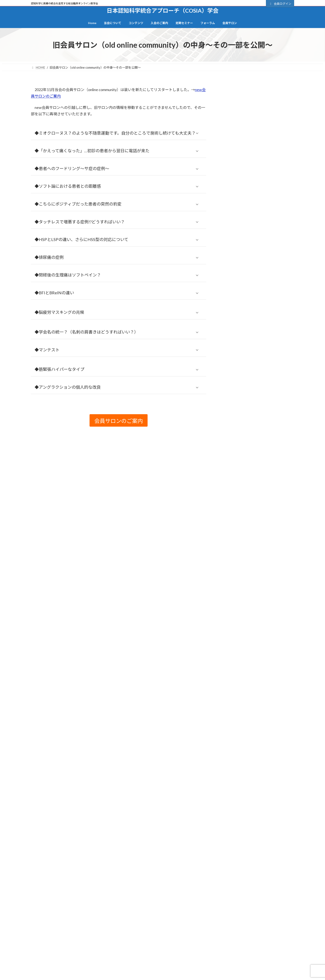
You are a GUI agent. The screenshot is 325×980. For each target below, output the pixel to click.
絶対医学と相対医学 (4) (242, 712)
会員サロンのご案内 (258, 232)
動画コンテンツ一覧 (113, 938)
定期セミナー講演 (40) (241, 579)
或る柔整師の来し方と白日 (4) (247, 636)
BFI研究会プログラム (114, 952)
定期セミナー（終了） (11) (244, 588)
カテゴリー (230, 78)
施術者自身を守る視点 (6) (244, 655)
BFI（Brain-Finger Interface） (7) (248, 366)
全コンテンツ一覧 (112, 931)
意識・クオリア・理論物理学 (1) (249, 626)
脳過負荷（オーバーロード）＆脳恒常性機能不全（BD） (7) (258, 743)
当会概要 (39, 945)
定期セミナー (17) (238, 569)
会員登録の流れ (258, 207)
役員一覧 (39, 958)
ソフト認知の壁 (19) (240, 502)
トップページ (42, 931)
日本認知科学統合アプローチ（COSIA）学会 (95, 816)
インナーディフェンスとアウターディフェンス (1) (259, 453)
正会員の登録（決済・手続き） (187, 938)
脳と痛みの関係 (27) (240, 722)
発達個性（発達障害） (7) (244, 703)
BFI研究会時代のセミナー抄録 (254, 931)
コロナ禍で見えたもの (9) (244, 493)
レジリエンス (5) (237, 521)
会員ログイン (280, 4)
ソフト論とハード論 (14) (243, 512)
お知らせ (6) (234, 432)
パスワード (230, 143)
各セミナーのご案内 (248, 945)
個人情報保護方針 (123, 907)
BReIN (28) (234, 375)
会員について (230, 184)
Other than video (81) (240, 422)
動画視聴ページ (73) (240, 550)
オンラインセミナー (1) (242, 464)
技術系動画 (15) (236, 646)
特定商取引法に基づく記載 (197, 907)
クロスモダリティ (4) (240, 483)
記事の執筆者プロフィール (117, 958)
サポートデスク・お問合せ (121, 866)
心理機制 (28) (235, 617)
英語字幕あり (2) (237, 755)
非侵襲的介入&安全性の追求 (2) (248, 774)
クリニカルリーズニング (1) (245, 474)
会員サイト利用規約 (157, 907)
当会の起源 (40, 972)
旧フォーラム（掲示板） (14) (246, 674)
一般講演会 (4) (235, 531)
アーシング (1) (235, 441)
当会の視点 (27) (236, 607)
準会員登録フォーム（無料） (186, 945)
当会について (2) (237, 598)
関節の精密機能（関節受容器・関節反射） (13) (259, 765)
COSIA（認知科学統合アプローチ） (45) (254, 385)
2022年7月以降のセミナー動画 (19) (251, 356)
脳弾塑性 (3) (234, 731)
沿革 (36, 965)
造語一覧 (39, 952)
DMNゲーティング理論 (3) (244, 405)
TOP (72, 907)
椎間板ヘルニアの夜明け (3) (245, 684)
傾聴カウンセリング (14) (243, 540)
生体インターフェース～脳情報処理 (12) (254, 693)
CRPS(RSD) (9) (237, 395)
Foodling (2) (233, 414)
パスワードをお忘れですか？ (240, 180)
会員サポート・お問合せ (240, 907)
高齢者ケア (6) (235, 784)
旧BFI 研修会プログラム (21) (246, 665)
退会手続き (175, 952)
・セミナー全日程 (244, 938)
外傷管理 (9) (234, 559)
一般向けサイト (258, 245)
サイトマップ (93, 907)
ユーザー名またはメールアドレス (246, 124)
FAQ (238, 952)
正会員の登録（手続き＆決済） (258, 220)
